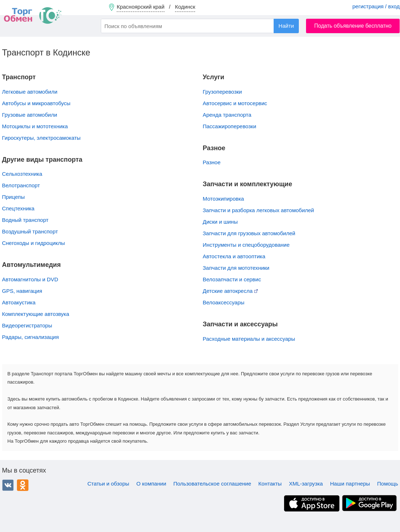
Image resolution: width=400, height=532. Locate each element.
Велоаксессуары (224, 302)
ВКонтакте (8, 485)
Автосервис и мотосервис (235, 103)
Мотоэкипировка (223, 199)
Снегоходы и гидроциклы (34, 243)
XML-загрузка (306, 484)
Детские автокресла (230, 291)
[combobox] (200, 26)
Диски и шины (220, 222)
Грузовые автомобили (30, 115)
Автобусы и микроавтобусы (36, 103)
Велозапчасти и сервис (232, 279)
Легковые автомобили (30, 92)
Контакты (270, 484)
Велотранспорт (21, 185)
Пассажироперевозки (230, 126)
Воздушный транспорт (30, 231)
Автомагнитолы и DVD (30, 279)
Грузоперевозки (222, 92)
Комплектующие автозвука (36, 314)
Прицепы (14, 197)
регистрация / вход (376, 6)
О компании (151, 484)
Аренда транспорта (227, 115)
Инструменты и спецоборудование (246, 245)
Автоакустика (19, 302)
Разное (212, 162)
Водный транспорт (25, 220)
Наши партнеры (350, 484)
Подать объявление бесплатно (353, 26)
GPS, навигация (22, 291)
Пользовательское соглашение (212, 484)
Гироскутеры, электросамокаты (41, 138)
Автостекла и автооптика (234, 256)
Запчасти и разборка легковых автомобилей (258, 210)
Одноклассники (23, 485)
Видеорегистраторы (27, 325)
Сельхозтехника (22, 174)
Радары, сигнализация (31, 337)
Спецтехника (18, 208)
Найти (286, 26)
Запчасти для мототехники (236, 268)
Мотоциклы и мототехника (35, 126)
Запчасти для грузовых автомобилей (249, 233)
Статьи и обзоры (108, 484)
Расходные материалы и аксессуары (249, 339)
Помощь (388, 484)
